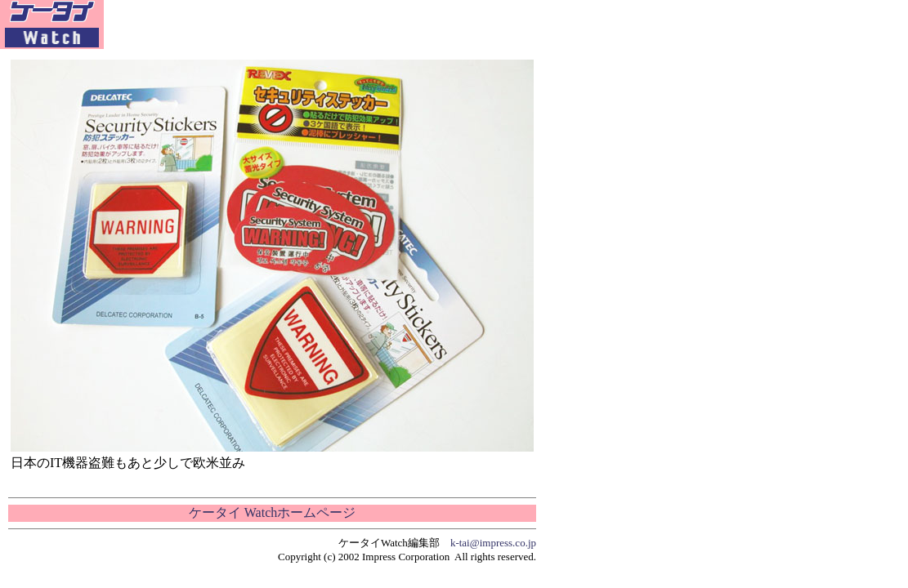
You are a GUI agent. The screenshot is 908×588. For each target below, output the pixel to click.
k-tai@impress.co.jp (493, 543)
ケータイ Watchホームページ (272, 512)
